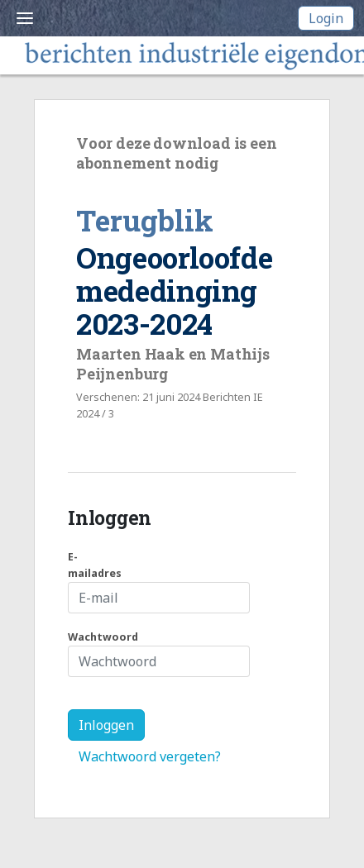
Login (326, 18)
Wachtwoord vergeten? (150, 756)
